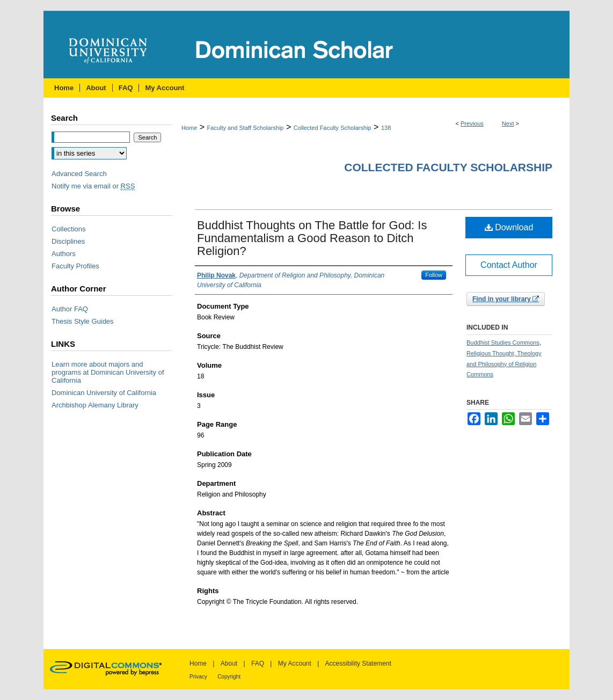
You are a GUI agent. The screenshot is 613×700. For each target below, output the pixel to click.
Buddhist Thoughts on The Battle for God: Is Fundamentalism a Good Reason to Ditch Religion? (312, 238)
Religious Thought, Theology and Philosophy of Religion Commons (504, 364)
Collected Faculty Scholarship (333, 128)
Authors (64, 254)
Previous (472, 123)
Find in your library (506, 299)
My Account (295, 663)
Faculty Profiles (75, 266)
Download (509, 227)
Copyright (229, 677)
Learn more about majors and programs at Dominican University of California (108, 372)
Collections (69, 229)
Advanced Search (79, 174)
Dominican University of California (104, 393)
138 (386, 128)
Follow (434, 275)
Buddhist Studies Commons (503, 342)
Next (508, 123)
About (229, 663)
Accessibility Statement (358, 663)
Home (189, 128)
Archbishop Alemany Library (95, 405)
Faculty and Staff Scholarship (246, 128)
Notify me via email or (93, 186)
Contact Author (509, 265)
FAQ (258, 663)
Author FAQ (70, 309)
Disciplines (68, 241)
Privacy (198, 677)
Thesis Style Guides (83, 321)
